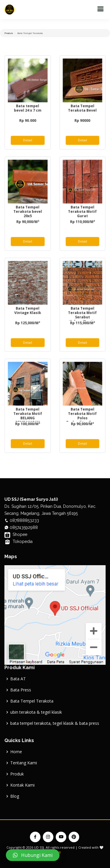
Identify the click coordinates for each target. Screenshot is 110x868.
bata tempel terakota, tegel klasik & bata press (55, 723)
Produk (17, 774)
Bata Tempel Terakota (32, 701)
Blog (15, 796)
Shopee (16, 534)
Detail (28, 142)
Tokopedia (18, 541)
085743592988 (23, 527)
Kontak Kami (22, 785)
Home (16, 752)
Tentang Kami (24, 763)
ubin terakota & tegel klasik (36, 712)
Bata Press (21, 690)
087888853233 (24, 520)
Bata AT (18, 679)
